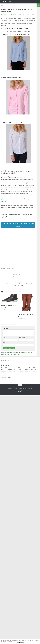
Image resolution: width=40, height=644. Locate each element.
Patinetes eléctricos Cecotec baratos (24, 371)
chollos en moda (10, 268)
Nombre (5, 338)
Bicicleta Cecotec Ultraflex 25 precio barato (18, 369)
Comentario (6, 328)
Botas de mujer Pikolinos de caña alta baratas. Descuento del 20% (26, 315)
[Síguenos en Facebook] (21, 391)
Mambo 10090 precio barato (8, 368)
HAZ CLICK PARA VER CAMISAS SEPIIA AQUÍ (18, 225)
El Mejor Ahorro (6, 2)
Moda (3, 5)
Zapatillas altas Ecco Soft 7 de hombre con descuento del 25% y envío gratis (9, 305)
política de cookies (8, 641)
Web (4, 343)
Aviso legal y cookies (6, 360)
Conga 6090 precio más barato (22, 368)
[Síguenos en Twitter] (19, 391)
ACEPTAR (21, 643)
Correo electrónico (24, 338)
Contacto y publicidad (6, 377)
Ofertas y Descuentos (9, 14)
